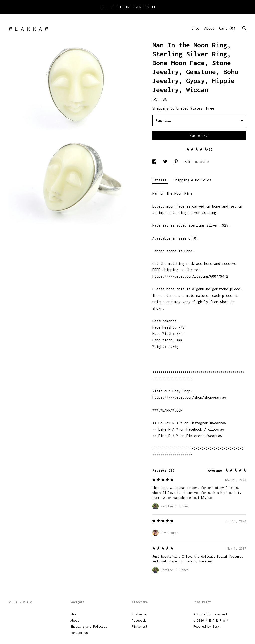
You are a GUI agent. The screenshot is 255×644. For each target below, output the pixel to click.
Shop (196, 28)
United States (189, 108)
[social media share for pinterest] (177, 162)
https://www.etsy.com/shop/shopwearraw (189, 397)
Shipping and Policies (89, 626)
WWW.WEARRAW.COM (167, 410)
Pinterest (140, 626)
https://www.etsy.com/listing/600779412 (190, 276)
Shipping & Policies (192, 180)
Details (160, 180)
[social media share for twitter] (166, 162)
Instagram (140, 614)
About (209, 28)
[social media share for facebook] (155, 162)
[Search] (244, 29)
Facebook (139, 620)
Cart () (227, 28)
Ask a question (197, 162)
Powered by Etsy (207, 626)
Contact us (79, 633)
